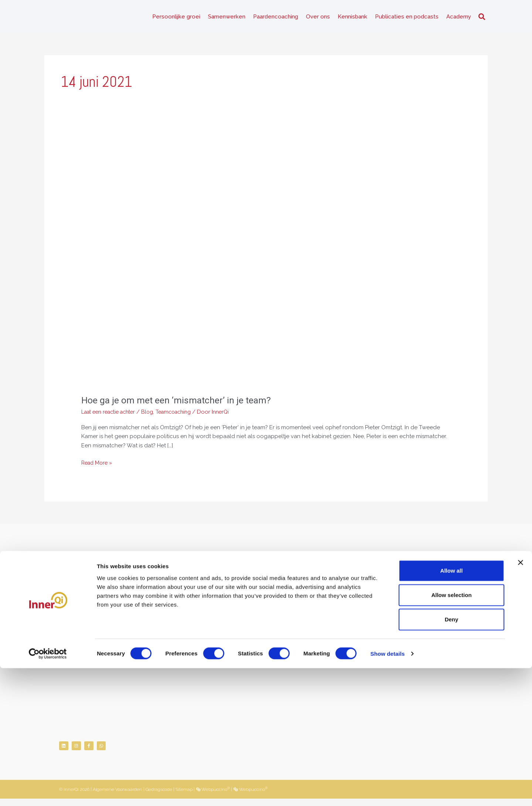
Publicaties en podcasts (407, 18)
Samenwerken (227, 18)
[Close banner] (521, 700)
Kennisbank (352, 18)
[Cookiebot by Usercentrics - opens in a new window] (48, 792)
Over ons (318, 18)
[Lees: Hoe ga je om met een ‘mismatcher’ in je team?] (266, 267)
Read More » (98, 466)
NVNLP (68, 650)
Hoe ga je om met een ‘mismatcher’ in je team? (179, 404)
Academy (459, 18)
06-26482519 (96, 613)
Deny (452, 757)
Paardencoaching (276, 18)
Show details (388, 791)
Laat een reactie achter (112, 416)
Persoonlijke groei (176, 18)
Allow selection (451, 733)
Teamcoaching (183, 416)
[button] (482, 19)
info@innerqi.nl (94, 622)
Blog (155, 416)
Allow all (452, 708)
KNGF (92, 650)
